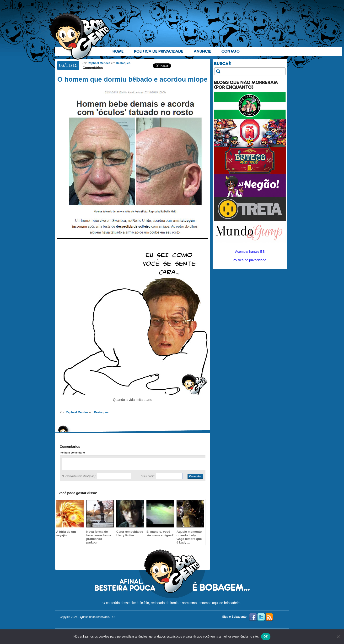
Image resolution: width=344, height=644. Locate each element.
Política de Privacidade (159, 51)
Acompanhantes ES (250, 252)
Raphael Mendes (99, 63)
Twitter (261, 617)
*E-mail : (79, 476)
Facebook (253, 617)
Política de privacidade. (250, 260)
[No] (338, 637)
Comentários (92, 68)
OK (266, 636)
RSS (269, 617)
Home (118, 51)
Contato (231, 51)
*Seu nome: (148, 476)
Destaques (123, 63)
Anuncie (202, 51)
